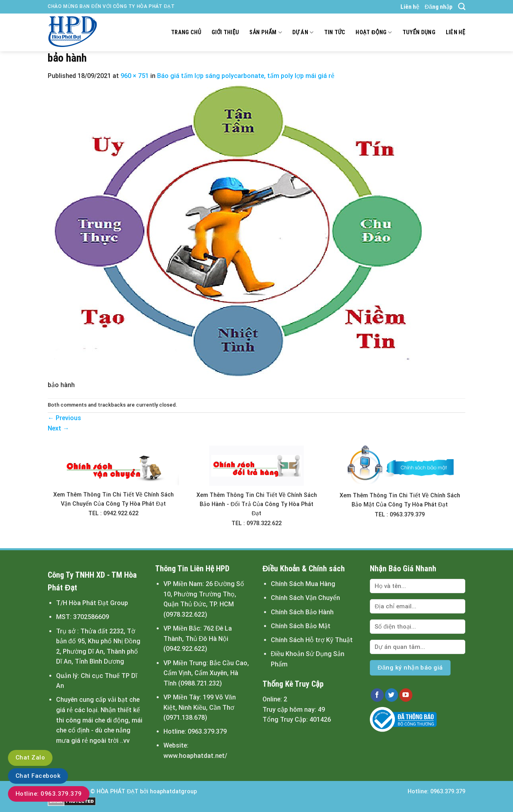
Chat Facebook (38, 776)
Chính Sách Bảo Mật (301, 626)
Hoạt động (374, 32)
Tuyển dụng (419, 32)
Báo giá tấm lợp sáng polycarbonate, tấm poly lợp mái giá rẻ (246, 76)
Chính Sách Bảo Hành (302, 612)
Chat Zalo (30, 757)
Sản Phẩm (265, 32)
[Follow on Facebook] (377, 695)
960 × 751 (135, 76)
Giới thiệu (225, 32)
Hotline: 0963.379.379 (49, 794)
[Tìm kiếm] (462, 7)
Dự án (303, 32)
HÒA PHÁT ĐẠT (118, 792)
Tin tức (335, 32)
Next (58, 428)
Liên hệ (410, 7)
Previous (64, 418)
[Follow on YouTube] (406, 695)
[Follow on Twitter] (392, 695)
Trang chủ (186, 32)
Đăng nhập (439, 7)
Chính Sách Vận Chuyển (305, 598)
